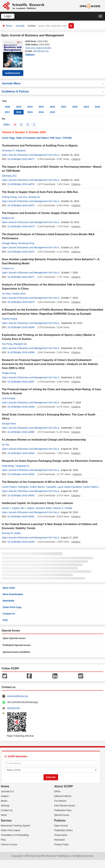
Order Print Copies (11, 830)
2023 (41, 107)
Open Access (61, 826)
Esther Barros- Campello (43, 487)
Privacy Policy (62, 844)
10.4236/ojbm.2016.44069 (21, 327)
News (4, 815)
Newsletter (9, 601)
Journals (20, 26)
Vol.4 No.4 (54, 155)
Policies (60, 821)
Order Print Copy (12, 607)
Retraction (60, 840)
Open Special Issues (14, 638)
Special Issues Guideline (16, 652)
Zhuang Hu (34, 197)
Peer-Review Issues (65, 806)
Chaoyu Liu (8, 268)
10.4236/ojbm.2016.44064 (21, 453)
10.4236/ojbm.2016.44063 (21, 474)
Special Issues (62, 815)
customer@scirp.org (17, 696)
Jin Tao (6, 445)
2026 (7, 107)
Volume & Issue (9, 844)
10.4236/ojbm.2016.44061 (21, 516)
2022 (53, 107)
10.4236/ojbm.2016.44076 (21, 184)
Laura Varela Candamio (70, 487)
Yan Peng (7, 344)
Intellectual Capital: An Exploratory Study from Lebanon (37, 503)
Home (9, 26)
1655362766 (13, 708)
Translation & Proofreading (15, 835)
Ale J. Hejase (27, 508)
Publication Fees (63, 810)
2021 (64, 107)
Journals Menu (53, 83)
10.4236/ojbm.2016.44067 (21, 382)
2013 (53, 112)
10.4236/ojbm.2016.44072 (21, 252)
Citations (30, 54)
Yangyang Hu (22, 466)
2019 (86, 107)
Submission (13, 73)
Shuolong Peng (26, 243)
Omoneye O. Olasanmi (14, 151)
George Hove (9, 424)
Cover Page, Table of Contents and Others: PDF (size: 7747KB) (37, 138)
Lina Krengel (8, 398)
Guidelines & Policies (53, 91)
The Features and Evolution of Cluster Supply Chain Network (41, 213)
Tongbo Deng (9, 373)
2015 (30, 112)
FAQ (5, 620)
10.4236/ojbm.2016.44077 (21, 159)
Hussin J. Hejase (11, 508)
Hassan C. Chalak (63, 508)
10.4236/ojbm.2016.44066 (21, 407)
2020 (75, 107)
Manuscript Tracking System (16, 826)
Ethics (57, 791)
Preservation (61, 835)
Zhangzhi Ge (20, 344)
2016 (19, 112)
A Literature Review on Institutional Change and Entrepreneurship (44, 440)
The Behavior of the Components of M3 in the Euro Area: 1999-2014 (45, 482)
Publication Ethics (64, 830)
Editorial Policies (63, 796)
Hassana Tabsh (44, 508)
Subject (5, 796)
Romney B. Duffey (11, 533)
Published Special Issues (17, 645)
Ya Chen (6, 294)
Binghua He (8, 218)
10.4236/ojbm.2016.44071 (21, 277)
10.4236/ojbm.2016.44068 (21, 352)
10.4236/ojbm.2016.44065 (21, 432)
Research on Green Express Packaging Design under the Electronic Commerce (52, 461)
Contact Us (9, 614)
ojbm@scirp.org (41, 51)
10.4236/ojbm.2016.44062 (21, 495)
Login (8, 16)
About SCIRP (64, 786)
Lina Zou (22, 197)
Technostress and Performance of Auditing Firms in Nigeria (40, 146)
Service (6, 821)
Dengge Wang (9, 243)
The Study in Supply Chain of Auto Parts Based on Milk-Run (40, 192)
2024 (30, 107)
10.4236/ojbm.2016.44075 (21, 205)
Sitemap (5, 806)
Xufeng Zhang (9, 197)
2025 (19, 107)
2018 (97, 107)
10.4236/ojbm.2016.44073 (21, 226)
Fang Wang (8, 466)
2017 (7, 112)
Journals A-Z (7, 791)
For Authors (60, 801)
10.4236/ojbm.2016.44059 (21, 542)
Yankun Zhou (19, 294)
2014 (41, 112)
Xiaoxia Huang (9, 319)
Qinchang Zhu (9, 176)
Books (4, 801)
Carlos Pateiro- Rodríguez (15, 487)
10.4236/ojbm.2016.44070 (21, 302)
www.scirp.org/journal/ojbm (38, 48)
